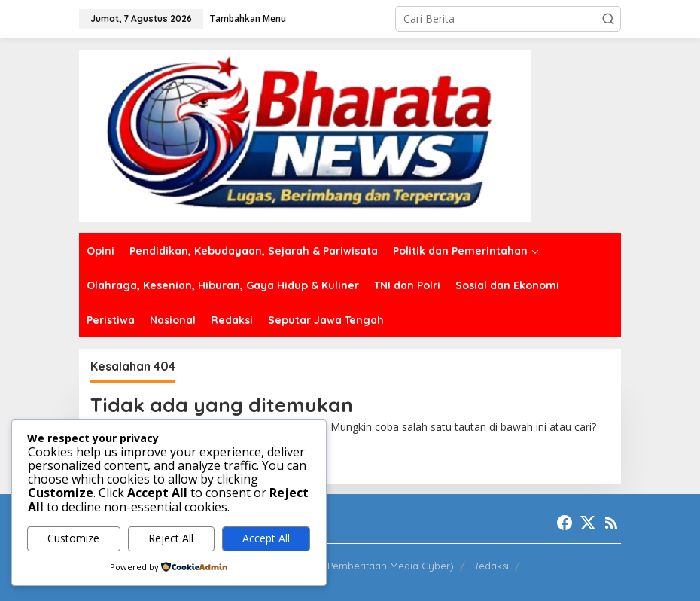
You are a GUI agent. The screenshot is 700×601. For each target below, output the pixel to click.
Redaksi (490, 566)
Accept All (266, 538)
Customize (73, 538)
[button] (608, 19)
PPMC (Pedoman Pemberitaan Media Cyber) (350, 566)
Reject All (171, 538)
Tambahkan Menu (248, 18)
